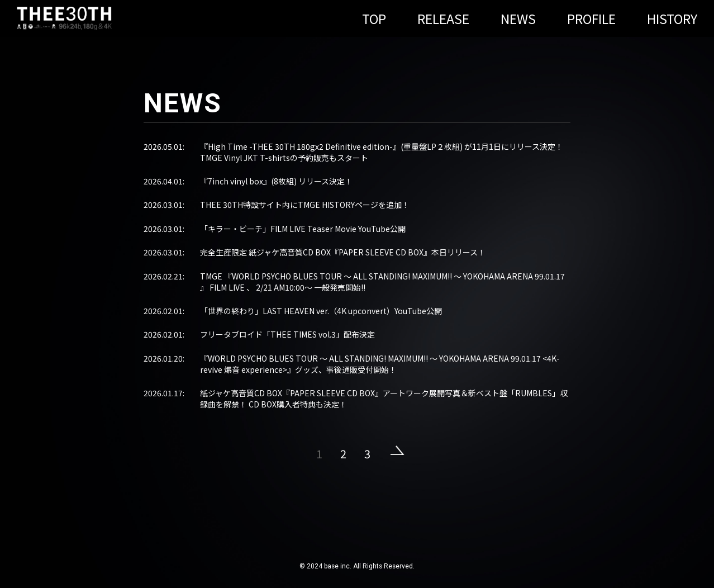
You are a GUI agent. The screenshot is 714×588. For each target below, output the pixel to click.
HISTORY (672, 18)
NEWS (518, 18)
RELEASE (443, 18)
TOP (374, 18)
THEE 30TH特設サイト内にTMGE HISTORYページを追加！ (305, 205)
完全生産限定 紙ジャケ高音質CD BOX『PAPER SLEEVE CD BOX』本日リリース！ (343, 252)
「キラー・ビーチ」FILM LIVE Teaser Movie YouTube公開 (303, 229)
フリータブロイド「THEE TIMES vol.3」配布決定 (287, 334)
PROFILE (591, 18)
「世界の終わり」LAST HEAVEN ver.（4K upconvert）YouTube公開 (321, 311)
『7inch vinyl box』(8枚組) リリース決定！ (276, 181)
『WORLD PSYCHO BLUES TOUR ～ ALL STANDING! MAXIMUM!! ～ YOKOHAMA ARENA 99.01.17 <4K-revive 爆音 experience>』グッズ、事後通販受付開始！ (380, 364)
